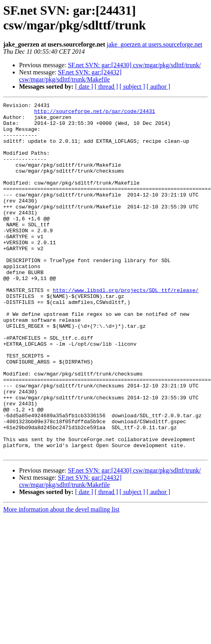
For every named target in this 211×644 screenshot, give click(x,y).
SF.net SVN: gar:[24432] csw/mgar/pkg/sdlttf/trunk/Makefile (70, 76)
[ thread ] (106, 87)
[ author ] (159, 87)
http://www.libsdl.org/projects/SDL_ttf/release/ (126, 328)
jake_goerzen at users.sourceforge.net (155, 44)
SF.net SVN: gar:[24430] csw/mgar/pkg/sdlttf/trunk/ (135, 65)
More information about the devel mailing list (61, 580)
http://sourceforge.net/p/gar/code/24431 (95, 113)
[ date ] (84, 87)
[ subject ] (132, 87)
